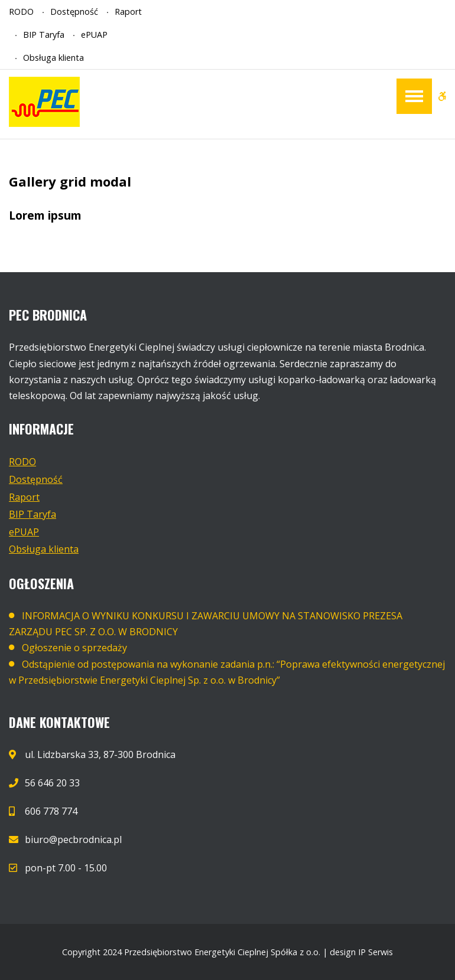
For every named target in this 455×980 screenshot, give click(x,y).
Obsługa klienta (53, 58)
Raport (128, 12)
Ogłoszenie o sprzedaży (74, 648)
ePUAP (94, 35)
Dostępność (74, 12)
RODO (21, 12)
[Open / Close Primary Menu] (414, 96)
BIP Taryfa (44, 35)
